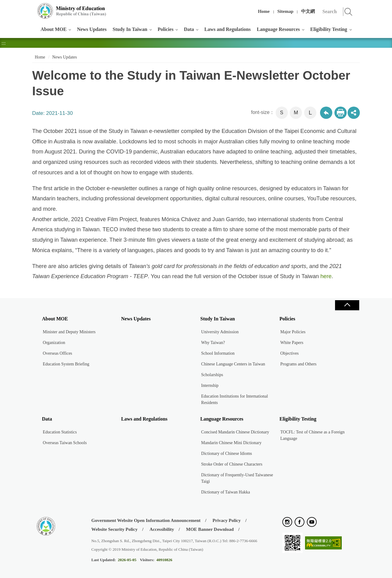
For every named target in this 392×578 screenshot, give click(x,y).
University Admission (220, 332)
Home (264, 11)
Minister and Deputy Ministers (69, 332)
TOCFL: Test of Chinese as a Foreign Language (312, 435)
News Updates (92, 29)
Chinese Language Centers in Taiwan (233, 364)
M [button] (296, 113)
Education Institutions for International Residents (235, 399)
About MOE (54, 29)
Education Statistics (60, 432)
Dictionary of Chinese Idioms (227, 453)
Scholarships (212, 375)
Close (347, 305)
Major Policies (293, 332)
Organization (54, 343)
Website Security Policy (114, 529)
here (326, 276)
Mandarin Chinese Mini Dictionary (231, 443)
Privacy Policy (227, 520)
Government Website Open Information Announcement (146, 520)
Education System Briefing (66, 364)
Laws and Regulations (227, 29)
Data (189, 29)
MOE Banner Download (210, 529)
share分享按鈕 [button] (354, 113)
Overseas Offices (58, 353)
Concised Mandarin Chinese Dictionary (235, 432)
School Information (218, 353)
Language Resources (278, 29)
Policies (166, 29)
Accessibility (162, 529)
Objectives (289, 353)
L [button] (310, 113)
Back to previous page (326, 113)
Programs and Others (298, 364)
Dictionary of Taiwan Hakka (226, 492)
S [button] (282, 113)
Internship (210, 385)
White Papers (292, 343)
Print (341, 113)
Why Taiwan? (213, 343)
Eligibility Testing (329, 29)
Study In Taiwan (130, 29)
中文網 (308, 11)
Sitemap (286, 11)
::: (31, 8)
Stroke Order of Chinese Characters (232, 464)
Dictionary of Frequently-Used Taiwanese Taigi (237, 478)
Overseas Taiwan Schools (65, 443)
